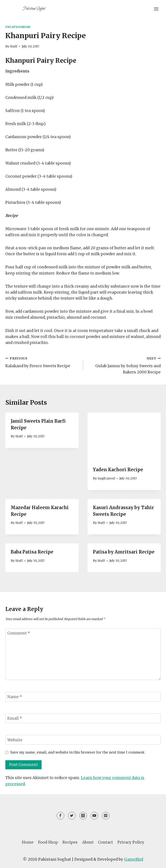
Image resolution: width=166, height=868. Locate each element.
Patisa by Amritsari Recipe (124, 552)
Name (15, 697)
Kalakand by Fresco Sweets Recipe (42, 362)
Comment (19, 633)
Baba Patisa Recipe (32, 552)
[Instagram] (83, 816)
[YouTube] (94, 816)
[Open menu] (156, 9)
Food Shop (48, 842)
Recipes (70, 842)
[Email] (83, 718)
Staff (14, 46)
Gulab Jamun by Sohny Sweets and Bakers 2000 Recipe (124, 365)
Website (15, 740)
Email (15, 718)
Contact (105, 842)
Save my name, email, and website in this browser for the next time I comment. (78, 752)
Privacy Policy (131, 842)
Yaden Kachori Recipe (118, 470)
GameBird (134, 859)
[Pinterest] (106, 816)
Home (28, 842)
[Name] (83, 697)
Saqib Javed (106, 478)
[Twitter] (72, 816)
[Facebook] (60, 816)
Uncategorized (18, 27)
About (88, 842)
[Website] (83, 740)
